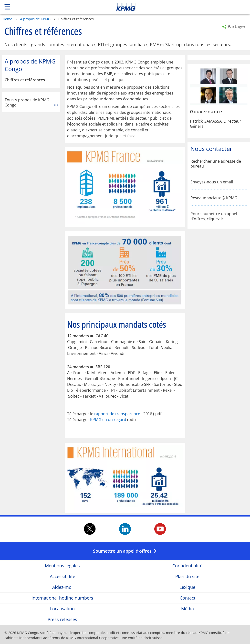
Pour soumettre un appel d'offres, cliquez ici (214, 216)
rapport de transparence (117, 414)
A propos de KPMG (35, 19)
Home (7, 19)
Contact (187, 598)
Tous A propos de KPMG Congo (31, 102)
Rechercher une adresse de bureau (216, 164)
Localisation (62, 609)
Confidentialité (187, 566)
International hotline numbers (62, 598)
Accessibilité (62, 576)
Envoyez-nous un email (212, 182)
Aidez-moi (62, 587)
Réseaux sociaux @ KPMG (214, 198)
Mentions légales (62, 566)
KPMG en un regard (108, 420)
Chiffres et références (25, 80)
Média (187, 609)
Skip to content (176, 7)
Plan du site (187, 576)
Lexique (187, 587)
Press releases (62, 619)
